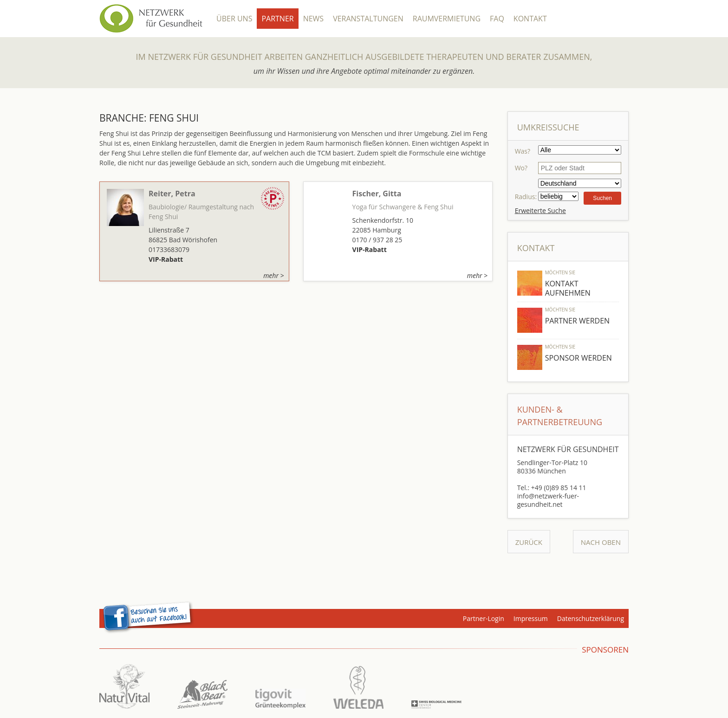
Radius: (526, 197)
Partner (277, 19)
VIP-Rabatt (166, 259)
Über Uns (234, 19)
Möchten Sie (560, 272)
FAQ (497, 19)
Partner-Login (484, 618)
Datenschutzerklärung (591, 618)
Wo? (521, 168)
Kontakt (530, 19)
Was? (523, 151)
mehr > (273, 275)
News (313, 19)
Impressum (531, 618)
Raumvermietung (447, 19)
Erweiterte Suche (540, 210)
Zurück (529, 542)
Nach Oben (601, 542)
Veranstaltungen (368, 19)
